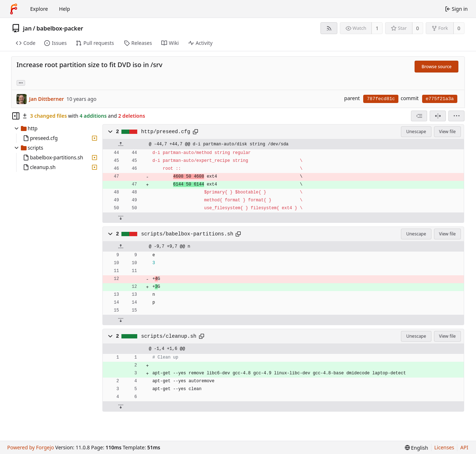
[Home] (14, 9)
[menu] (456, 116)
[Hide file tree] (16, 116)
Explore (39, 9)
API (464, 447)
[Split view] (438, 116)
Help (64, 9)
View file (447, 132)
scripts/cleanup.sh (169, 336)
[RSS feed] (329, 28)
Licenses (444, 447)
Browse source (436, 67)
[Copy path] (195, 132)
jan (27, 28)
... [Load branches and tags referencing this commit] (21, 82)
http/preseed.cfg (166, 132)
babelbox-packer (60, 28)
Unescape (416, 132)
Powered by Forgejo (31, 447)
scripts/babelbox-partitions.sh (187, 234)
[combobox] (419, 116)
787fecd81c (381, 99)
